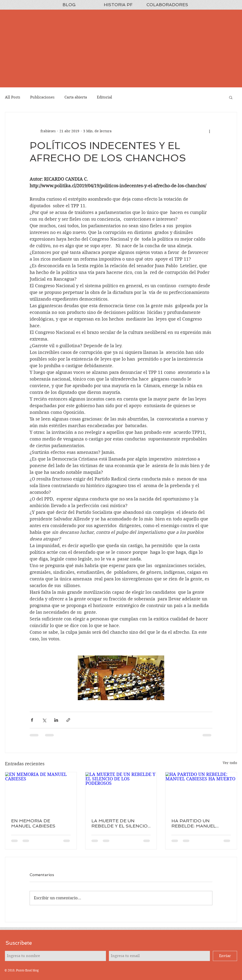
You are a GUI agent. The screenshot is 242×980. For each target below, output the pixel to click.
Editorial (104, 97)
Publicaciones (42, 97)
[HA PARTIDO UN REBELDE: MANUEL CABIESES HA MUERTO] (201, 792)
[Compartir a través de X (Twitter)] (44, 720)
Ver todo (230, 763)
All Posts (13, 97)
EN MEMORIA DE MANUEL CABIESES (33, 823)
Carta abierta (76, 97)
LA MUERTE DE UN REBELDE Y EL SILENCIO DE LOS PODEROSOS (120, 823)
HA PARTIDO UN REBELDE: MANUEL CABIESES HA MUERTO (198, 823)
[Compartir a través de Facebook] (32, 720)
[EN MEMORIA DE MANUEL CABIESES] (41, 792)
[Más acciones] (209, 131)
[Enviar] (225, 956)
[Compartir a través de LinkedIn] (56, 720)
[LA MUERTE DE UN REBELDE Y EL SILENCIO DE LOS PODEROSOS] (121, 792)
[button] (231, 97)
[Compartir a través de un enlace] (68, 720)
